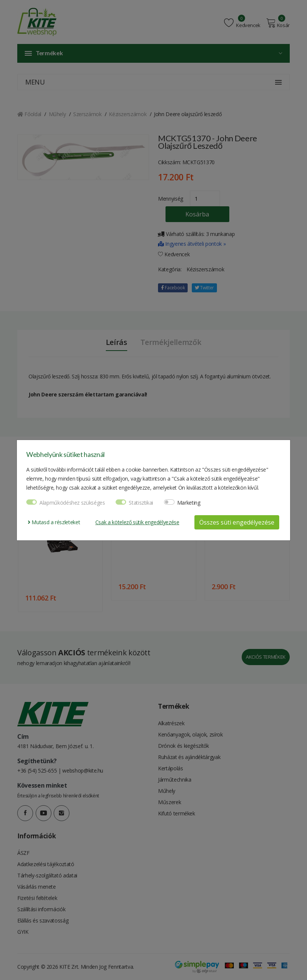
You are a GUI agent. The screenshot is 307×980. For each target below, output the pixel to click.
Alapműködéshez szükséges (72, 503)
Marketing (189, 503)
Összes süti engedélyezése (237, 522)
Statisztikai (141, 503)
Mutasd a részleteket (54, 522)
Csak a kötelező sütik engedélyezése (137, 522)
